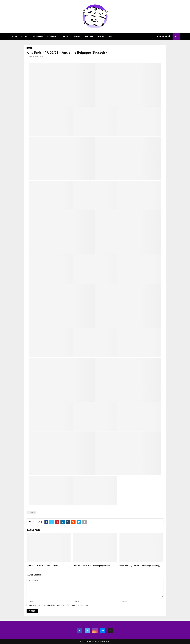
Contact (112, 37)
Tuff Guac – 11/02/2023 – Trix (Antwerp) (43, 566)
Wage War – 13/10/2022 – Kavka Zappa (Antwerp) (140, 566)
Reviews (25, 37)
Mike (30, 57)
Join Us (101, 37)
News (15, 37)
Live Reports (53, 37)
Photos (66, 37)
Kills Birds (31, 513)
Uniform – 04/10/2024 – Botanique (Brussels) (92, 566)
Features (89, 37)
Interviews (38, 37)
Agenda (77, 37)
